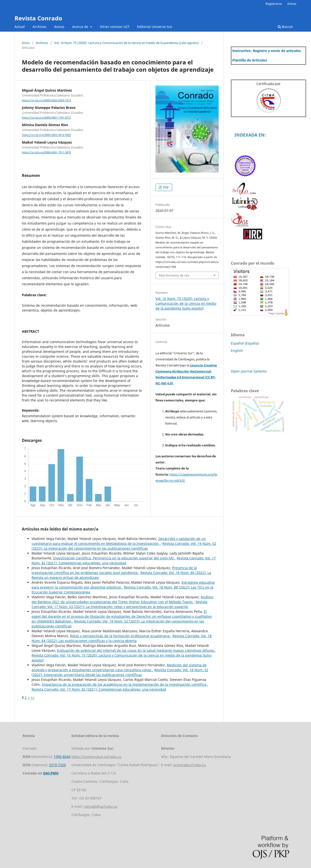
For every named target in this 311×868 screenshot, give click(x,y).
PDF (166, 187)
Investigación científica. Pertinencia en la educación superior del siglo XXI (114, 558)
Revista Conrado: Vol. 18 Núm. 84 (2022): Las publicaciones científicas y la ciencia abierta (122, 638)
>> (33, 698)
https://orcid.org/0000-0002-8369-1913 (46, 100)
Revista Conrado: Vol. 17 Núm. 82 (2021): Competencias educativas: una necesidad (124, 560)
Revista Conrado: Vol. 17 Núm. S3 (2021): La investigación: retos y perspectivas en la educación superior (119, 604)
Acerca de (81, 27)
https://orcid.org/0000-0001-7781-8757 (46, 118)
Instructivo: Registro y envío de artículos (267, 51)
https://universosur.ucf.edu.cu (96, 757)
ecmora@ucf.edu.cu (190, 765)
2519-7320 (57, 765)
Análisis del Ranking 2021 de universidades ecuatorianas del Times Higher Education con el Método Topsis (122, 599)
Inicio (26, 43)
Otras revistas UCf (115, 27)
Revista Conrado (38, 18)
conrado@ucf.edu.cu (100, 806)
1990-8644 (62, 757)
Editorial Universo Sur (155, 27)
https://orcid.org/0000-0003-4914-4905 (46, 135)
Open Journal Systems (249, 371)
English (237, 351)
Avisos (59, 27)
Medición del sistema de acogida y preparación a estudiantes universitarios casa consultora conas (119, 667)
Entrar (292, 4)
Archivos (39, 27)
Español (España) (245, 343)
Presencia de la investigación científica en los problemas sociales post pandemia (114, 570)
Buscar (285, 27)
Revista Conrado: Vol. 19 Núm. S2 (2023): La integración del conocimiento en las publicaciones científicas (124, 546)
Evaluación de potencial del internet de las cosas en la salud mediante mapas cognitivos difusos (136, 650)
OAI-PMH (51, 773)
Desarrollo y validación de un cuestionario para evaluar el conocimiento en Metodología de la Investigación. (119, 541)
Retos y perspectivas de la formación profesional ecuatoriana (120, 636)
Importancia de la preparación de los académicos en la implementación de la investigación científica (125, 684)
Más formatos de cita (174, 275)
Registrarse (274, 4)
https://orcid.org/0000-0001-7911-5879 (46, 152)
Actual (20, 27)
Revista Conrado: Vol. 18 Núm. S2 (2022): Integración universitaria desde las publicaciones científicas (120, 672)
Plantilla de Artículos (250, 60)
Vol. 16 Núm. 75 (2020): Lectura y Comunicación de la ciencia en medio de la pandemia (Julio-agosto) (126, 43)
